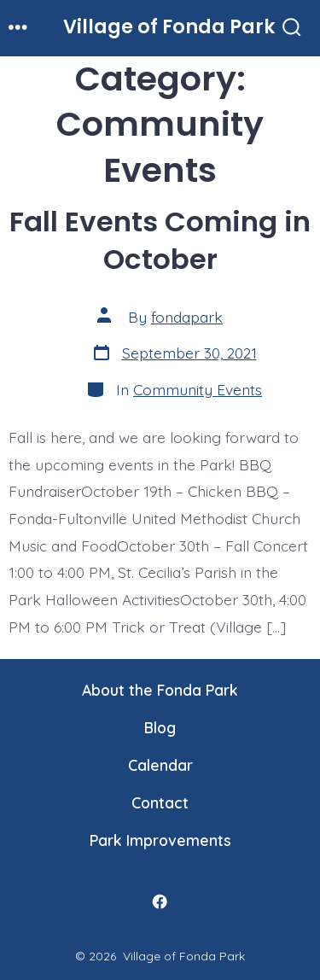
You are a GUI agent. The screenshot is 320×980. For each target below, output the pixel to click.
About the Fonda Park (160, 690)
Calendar (160, 765)
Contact (160, 802)
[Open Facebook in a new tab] (160, 901)
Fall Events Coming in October (160, 240)
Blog (160, 727)
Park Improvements (160, 840)
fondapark (187, 317)
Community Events (198, 389)
